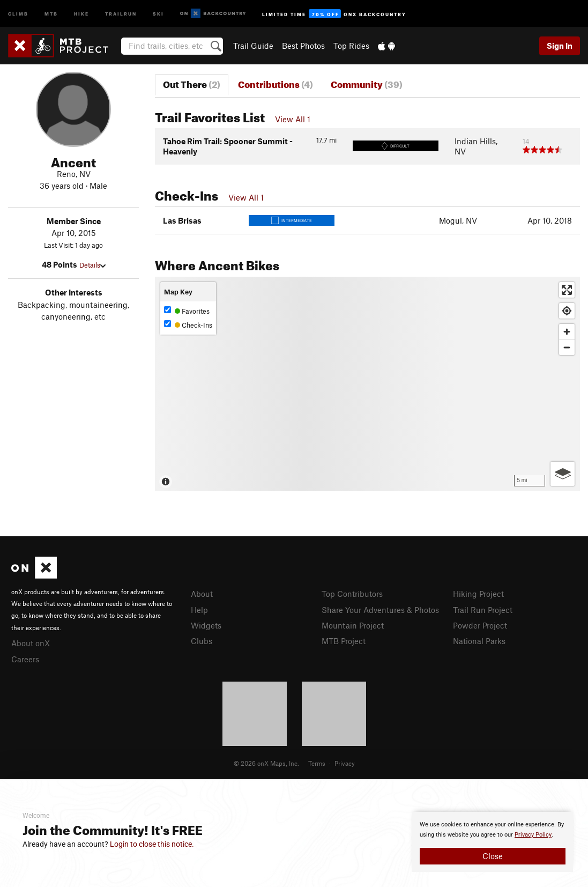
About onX (31, 643)
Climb (18, 13)
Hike (81, 13)
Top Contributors (352, 594)
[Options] (563, 474)
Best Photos (303, 46)
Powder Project (480, 625)
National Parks (479, 641)
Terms (317, 763)
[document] (493, 842)
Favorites (187, 311)
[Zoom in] (567, 332)
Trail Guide (253, 46)
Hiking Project (478, 594)
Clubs (202, 641)
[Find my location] (567, 311)
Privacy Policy (533, 835)
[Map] (367, 384)
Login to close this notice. (152, 844)
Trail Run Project (483, 610)
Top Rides (351, 46)
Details (92, 265)
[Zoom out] (567, 347)
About (202, 594)
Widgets (206, 625)
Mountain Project (353, 625)
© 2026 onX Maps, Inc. (266, 763)
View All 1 (293, 119)
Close (493, 856)
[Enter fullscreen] (567, 290)
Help (199, 610)
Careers (25, 659)
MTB (51, 13)
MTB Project (344, 641)
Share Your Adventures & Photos (380, 610)
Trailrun (121, 13)
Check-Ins (188, 325)
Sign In (560, 46)
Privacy (345, 763)
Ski (158, 13)
